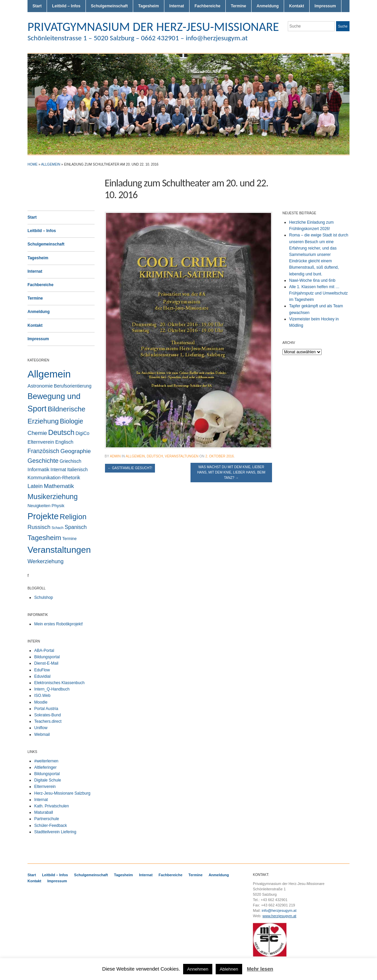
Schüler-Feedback (50, 826)
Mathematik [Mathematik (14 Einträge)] (59, 486)
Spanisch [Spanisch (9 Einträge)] (76, 527)
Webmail (42, 734)
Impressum (325, 6)
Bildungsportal (47, 657)
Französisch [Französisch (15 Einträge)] (43, 451)
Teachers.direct (48, 721)
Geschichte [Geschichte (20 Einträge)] (43, 461)
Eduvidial (42, 676)
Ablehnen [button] (229, 969)
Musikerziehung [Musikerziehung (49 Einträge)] (53, 497)
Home (33, 164)
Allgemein (51, 164)
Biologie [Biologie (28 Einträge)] (71, 421)
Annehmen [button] (198, 969)
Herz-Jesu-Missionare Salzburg (62, 793)
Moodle (41, 702)
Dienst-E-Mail (46, 663)
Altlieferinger (45, 767)
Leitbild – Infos (66, 6)
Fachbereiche (207, 6)
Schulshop (44, 597)
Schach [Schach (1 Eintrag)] (58, 528)
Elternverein (45, 787)
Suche (343, 26)
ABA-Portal (44, 651)
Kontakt (297, 6)
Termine (238, 6)
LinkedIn (346, 40)
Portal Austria (46, 709)
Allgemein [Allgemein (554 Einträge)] (49, 374)
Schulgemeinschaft (109, 6)
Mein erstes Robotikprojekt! (59, 624)
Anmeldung (268, 6)
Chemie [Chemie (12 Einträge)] (37, 433)
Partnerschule (47, 819)
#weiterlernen (46, 761)
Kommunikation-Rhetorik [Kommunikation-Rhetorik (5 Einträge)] (54, 478)
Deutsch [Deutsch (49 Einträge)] (61, 433)
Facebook (338, 40)
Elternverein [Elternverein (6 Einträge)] (41, 442)
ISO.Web (42, 696)
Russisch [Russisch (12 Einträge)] (39, 527)
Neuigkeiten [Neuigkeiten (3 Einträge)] (39, 506)
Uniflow (41, 728)
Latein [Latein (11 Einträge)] (35, 486)
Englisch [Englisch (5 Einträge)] (64, 442)
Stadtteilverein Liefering (55, 832)
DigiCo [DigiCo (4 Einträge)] (82, 433)
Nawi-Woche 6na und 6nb (312, 280)
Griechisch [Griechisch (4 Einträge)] (71, 461)
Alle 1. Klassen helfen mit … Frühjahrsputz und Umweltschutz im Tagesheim (318, 293)
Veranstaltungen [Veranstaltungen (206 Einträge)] (59, 550)
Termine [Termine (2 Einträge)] (70, 539)
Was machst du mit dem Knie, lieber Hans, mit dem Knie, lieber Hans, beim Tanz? (231, 472)
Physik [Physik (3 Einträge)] (58, 506)
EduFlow (42, 670)
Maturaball (44, 812)
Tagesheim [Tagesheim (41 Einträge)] (44, 538)
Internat (177, 6)
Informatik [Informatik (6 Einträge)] (38, 470)
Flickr (330, 40)
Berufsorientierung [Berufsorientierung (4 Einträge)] (73, 386)
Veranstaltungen (181, 456)
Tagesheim (149, 6)
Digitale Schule (48, 780)
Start (37, 6)
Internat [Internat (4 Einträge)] (59, 470)
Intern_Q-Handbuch (52, 689)
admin (115, 456)
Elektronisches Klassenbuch (59, 683)
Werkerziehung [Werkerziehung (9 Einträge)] (45, 561)
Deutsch (155, 456)
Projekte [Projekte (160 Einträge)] (43, 516)
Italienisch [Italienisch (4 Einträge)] (77, 470)
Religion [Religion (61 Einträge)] (73, 517)
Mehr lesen (260, 969)
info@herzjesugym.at (279, 910)
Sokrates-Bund (47, 715)
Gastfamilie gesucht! (130, 468)
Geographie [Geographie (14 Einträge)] (76, 451)
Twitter (322, 40)
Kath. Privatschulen (51, 806)
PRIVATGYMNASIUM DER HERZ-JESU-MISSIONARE (153, 27)
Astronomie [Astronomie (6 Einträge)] (40, 386)
